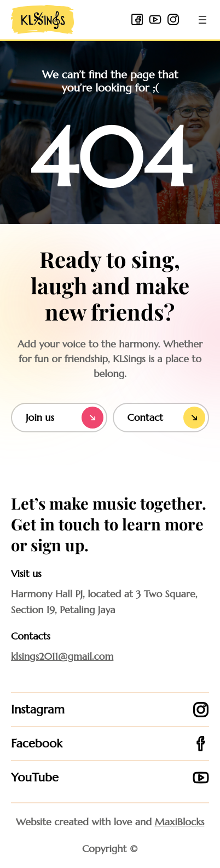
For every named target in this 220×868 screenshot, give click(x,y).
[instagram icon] (173, 19)
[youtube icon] (155, 19)
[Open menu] (202, 20)
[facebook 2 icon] (137, 19)
